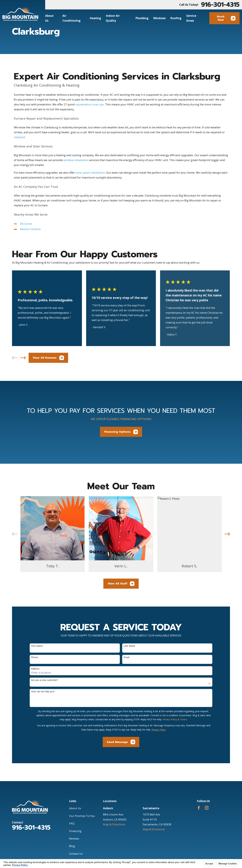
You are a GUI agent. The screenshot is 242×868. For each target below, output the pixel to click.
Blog (72, 846)
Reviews (74, 838)
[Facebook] (199, 808)
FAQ (72, 823)
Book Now (226, 18)
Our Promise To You (82, 816)
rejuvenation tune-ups (90, 104)
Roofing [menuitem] (176, 18)
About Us (75, 808)
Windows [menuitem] (159, 18)
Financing (75, 831)
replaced (19, 137)
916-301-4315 (220, 5)
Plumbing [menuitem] (142, 18)
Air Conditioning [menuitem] (71, 18)
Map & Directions (114, 824)
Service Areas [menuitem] (191, 18)
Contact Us (76, 854)
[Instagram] (207, 808)
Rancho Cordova (30, 229)
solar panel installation (90, 173)
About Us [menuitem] (49, 18)
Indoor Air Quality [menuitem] (113, 18)
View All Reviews (48, 358)
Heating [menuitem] (95, 18)
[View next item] (23, 358)
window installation (76, 160)
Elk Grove (26, 224)
